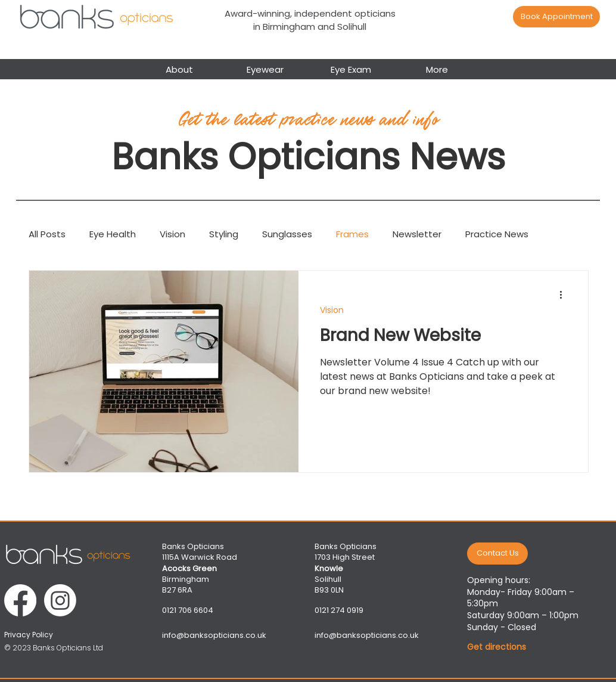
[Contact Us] (497, 554)
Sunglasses (287, 234)
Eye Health (113, 234)
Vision (172, 234)
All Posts (47, 234)
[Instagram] (60, 600)
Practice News (497, 234)
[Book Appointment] (556, 17)
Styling (224, 234)
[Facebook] (20, 600)
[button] (265, 69)
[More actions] (565, 295)
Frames (352, 234)
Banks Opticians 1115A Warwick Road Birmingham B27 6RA (200, 568)
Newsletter (417, 234)
